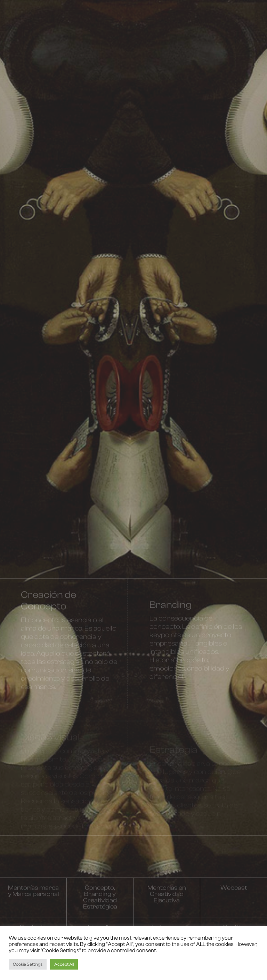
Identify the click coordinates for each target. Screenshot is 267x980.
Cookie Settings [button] (28, 964)
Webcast (234, 891)
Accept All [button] (64, 964)
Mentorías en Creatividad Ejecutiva (167, 898)
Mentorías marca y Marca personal (33, 895)
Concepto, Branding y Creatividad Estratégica (100, 901)
